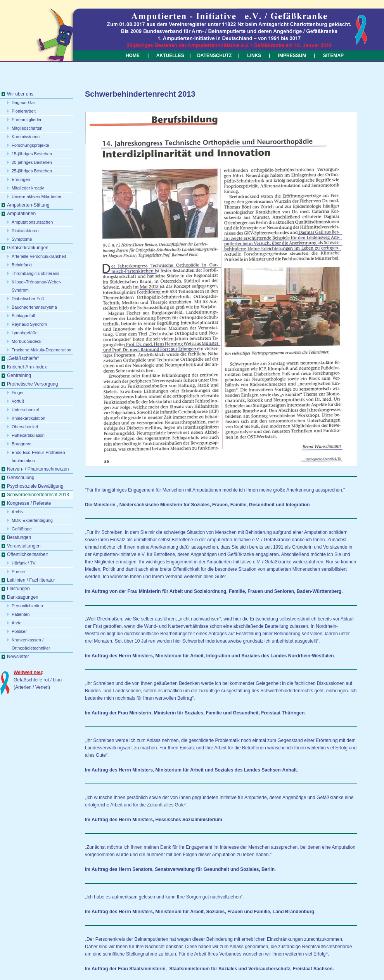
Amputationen (21, 214)
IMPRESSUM (291, 56)
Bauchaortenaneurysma (34, 307)
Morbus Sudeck (26, 341)
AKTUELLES (170, 56)
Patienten (21, 614)
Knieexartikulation (29, 418)
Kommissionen (26, 137)
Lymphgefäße (25, 333)
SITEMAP (333, 56)
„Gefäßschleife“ (23, 358)
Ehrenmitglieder (27, 120)
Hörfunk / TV (24, 563)
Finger (18, 393)
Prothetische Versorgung (32, 384)
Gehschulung (21, 478)
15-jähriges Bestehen (32, 154)
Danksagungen (23, 597)
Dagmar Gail (24, 103)
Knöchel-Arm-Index (27, 367)
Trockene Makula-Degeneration (42, 350)
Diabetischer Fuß (28, 299)
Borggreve (22, 444)
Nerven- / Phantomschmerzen (38, 469)
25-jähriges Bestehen (32, 171)
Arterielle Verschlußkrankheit (39, 256)
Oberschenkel (25, 427)
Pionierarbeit (24, 111)
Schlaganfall (23, 316)
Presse (18, 572)
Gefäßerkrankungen (28, 248)
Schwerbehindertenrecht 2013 (38, 495)
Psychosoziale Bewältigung (35, 486)
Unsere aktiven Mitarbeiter (36, 196)
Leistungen (18, 589)
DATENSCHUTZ (214, 56)
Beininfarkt (22, 265)
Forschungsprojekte (30, 145)
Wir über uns (20, 94)
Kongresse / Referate (29, 503)
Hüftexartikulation (28, 435)
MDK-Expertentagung (32, 520)
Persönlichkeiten (27, 606)
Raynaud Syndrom (29, 324)
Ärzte (17, 623)
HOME (133, 56)
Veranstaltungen (24, 546)
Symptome (22, 239)
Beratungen (19, 537)
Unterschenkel (25, 410)
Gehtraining (19, 375)
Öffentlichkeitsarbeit (27, 554)
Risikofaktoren (25, 231)
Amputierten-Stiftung (28, 205)
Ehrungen (21, 179)
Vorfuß (18, 401)
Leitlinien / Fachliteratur (31, 580)
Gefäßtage (22, 529)
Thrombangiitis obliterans (35, 273)
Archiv (18, 512)
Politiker (19, 631)
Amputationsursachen (32, 222)
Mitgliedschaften (27, 128)
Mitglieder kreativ (28, 188)
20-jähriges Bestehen (32, 162)
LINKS (254, 56)
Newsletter (18, 657)
